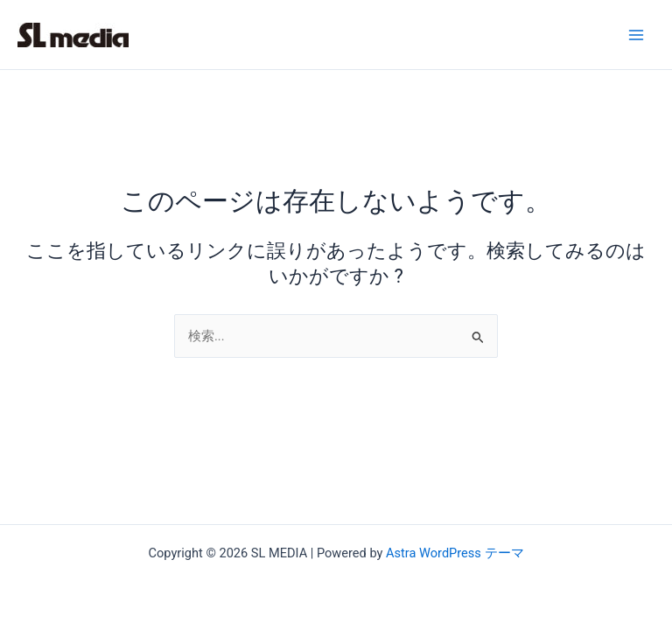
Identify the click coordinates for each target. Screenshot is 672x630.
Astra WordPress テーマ (455, 553)
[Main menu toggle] (636, 35)
